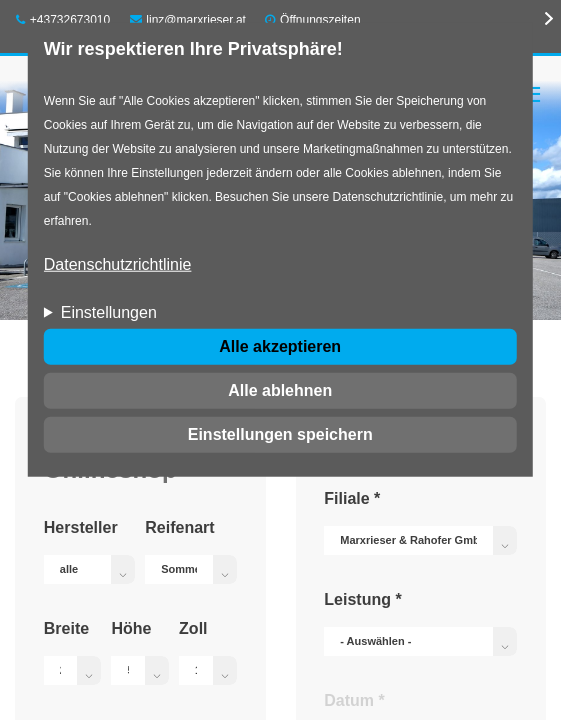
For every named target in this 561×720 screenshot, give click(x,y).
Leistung (362, 599)
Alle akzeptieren (280, 346)
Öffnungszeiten (320, 20)
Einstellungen (109, 312)
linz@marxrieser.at (188, 20)
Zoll (193, 628)
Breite (66, 628)
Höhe (131, 628)
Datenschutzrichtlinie (118, 264)
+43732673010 (63, 20)
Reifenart (179, 527)
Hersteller (81, 527)
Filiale (352, 498)
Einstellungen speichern (280, 434)
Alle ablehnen (280, 390)
